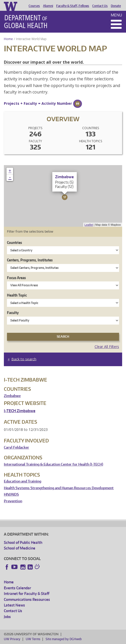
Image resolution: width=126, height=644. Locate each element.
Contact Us (100, 6)
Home (8, 39)
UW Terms (33, 639)
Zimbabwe (12, 396)
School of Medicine (20, 548)
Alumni (48, 6)
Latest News (14, 605)
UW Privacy (12, 639)
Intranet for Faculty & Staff (27, 594)
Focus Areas (16, 278)
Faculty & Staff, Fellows (73, 6)
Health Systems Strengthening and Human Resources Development (59, 488)
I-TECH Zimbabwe (20, 411)
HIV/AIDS (11, 494)
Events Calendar (18, 588)
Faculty (13, 313)
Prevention (13, 501)
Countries (14, 243)
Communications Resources (27, 599)
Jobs (7, 617)
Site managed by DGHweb (64, 639)
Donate (116, 6)
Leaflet (89, 225)
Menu (116, 15)
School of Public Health (23, 542)
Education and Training (23, 481)
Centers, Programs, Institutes (30, 260)
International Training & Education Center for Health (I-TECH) (53, 464)
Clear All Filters (107, 347)
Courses (34, 6)
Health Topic (17, 295)
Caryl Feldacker (16, 447)
